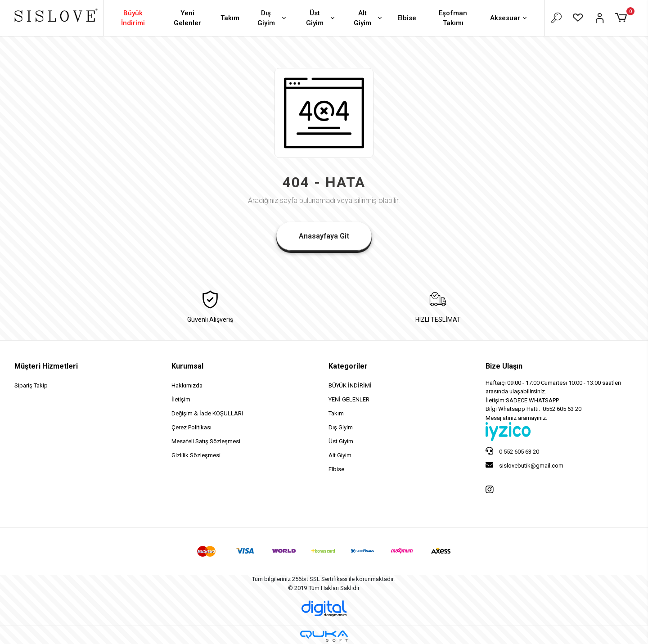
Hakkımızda (187, 385)
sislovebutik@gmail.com (524, 465)
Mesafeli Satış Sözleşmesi (206, 441)
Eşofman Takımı (453, 18)
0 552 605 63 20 (512, 451)
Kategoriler (348, 366)
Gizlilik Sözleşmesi (196, 455)
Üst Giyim (321, 18)
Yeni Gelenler (187, 18)
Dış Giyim (273, 18)
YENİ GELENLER (349, 399)
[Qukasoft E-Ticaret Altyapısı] (324, 636)
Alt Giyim (369, 18)
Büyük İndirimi (133, 18)
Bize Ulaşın (504, 366)
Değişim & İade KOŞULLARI (207, 413)
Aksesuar (509, 19)
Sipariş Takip (31, 385)
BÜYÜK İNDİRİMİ (350, 385)
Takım (230, 18)
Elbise (407, 18)
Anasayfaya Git (324, 236)
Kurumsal (187, 366)
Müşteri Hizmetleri (46, 366)
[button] (623, 18)
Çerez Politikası (191, 427)
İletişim (181, 399)
